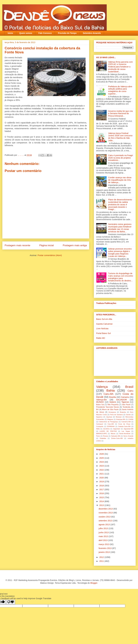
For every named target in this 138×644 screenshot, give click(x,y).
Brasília (113, 397)
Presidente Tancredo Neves (108, 407)
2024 (102, 462)
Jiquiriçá (109, 417)
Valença (102, 387)
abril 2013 (103, 540)
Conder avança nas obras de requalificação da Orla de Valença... (120, 180)
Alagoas (110, 419)
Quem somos (26, 33)
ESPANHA (111, 426)
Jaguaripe (117, 429)
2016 (102, 493)
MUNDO (100, 402)
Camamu (125, 397)
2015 (102, 497)
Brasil (129, 387)
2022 (102, 470)
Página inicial (47, 245)
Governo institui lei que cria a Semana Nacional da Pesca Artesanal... (120, 114)
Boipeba (123, 412)
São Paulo (126, 405)
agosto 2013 (105, 525)
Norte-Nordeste (125, 434)
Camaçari (100, 424)
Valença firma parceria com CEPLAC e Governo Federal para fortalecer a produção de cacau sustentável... (120, 67)
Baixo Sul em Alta (104, 319)
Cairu (130, 391)
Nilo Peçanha (113, 405)
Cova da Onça (124, 424)
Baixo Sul (100, 405)
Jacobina (106, 429)
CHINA (131, 419)
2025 (102, 458)
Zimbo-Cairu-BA (117, 438)
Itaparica (99, 417)
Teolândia (127, 407)
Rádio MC (101, 338)
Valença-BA (101, 400)
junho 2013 (104, 532)
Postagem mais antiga (75, 245)
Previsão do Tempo (67, 33)
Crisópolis (100, 426)
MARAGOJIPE (101, 434)
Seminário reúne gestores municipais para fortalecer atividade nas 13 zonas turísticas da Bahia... (120, 228)
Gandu (128, 415)
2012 (102, 557)
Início (10, 33)
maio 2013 (104, 536)
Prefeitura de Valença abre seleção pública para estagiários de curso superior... (120, 90)
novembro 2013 (106, 513)
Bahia (110, 390)
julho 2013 (104, 528)
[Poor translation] (11, 602)
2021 (102, 474)
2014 (102, 501)
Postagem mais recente (17, 245)
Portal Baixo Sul (103, 333)
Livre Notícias (102, 329)
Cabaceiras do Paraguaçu (108, 422)
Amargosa (112, 412)
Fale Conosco (45, 33)
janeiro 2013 (105, 552)
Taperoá (125, 402)
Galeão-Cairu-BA (124, 426)
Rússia (105, 436)
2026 (102, 454)
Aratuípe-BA (121, 419)
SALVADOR (121, 400)
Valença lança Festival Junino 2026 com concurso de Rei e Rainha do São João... (120, 137)
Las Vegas (126, 431)
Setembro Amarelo (92, 33)
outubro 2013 (105, 517)
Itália (98, 429)
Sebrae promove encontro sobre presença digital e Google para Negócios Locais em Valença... (120, 252)
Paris (98, 436)
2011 (102, 561)
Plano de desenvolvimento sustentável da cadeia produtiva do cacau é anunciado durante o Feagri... (120, 204)
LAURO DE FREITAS (108, 431)
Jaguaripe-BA (128, 429)
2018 (102, 486)
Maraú (113, 434)
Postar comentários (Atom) (50, 255)
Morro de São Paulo (110, 410)
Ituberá (113, 402)
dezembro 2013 (106, 509)
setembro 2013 (106, 521)
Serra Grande (128, 436)
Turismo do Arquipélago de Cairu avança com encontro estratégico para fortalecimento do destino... (121, 277)
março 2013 (104, 544)
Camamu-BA (126, 422)
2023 (102, 466)
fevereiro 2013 (105, 548)
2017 (102, 490)
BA (97, 410)
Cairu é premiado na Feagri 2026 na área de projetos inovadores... (121, 158)
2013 (102, 505)
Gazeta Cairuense (104, 324)
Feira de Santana (116, 415)
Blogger (94, 583)
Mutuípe (119, 417)
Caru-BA (111, 424)
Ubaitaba (103, 438)
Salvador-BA (116, 436)
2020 (102, 478)
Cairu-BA (109, 394)
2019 (102, 482)
